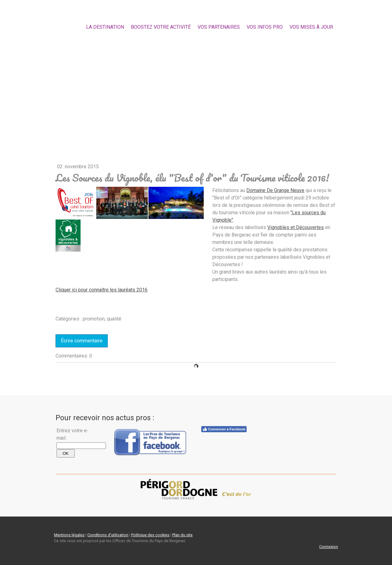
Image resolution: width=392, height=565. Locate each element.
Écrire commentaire (82, 341)
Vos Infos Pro (265, 27)
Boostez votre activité (161, 27)
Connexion (329, 547)
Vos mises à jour (311, 27)
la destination (105, 27)
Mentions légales (69, 535)
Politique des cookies (150, 535)
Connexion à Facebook (224, 429)
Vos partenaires (219, 27)
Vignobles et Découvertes (296, 227)
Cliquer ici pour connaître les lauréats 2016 (102, 290)
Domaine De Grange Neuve (275, 190)
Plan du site (182, 535)
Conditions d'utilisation (108, 535)
